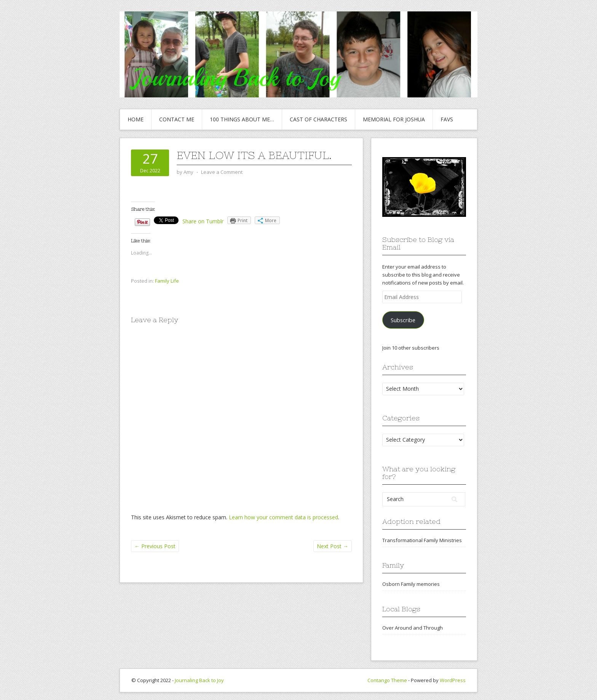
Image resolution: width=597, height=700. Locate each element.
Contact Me (177, 119)
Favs (447, 119)
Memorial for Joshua (394, 119)
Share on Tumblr (203, 221)
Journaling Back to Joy (199, 680)
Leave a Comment (222, 172)
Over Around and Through (413, 628)
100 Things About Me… (242, 119)
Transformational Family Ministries (422, 540)
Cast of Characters (318, 119)
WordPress (453, 680)
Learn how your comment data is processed (283, 517)
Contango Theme (387, 680)
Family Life (167, 281)
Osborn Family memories (411, 584)
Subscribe (403, 320)
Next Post (333, 546)
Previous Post (155, 546)
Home (136, 119)
